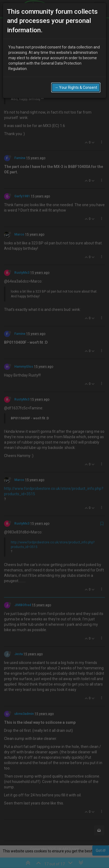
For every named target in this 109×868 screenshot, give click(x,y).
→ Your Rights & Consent (76, 86)
